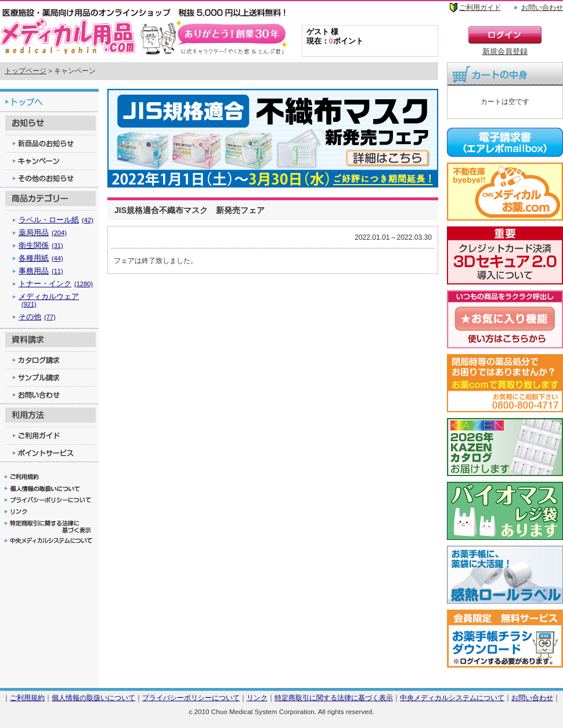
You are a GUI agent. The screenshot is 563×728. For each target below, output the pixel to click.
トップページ (26, 71)
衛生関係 (41, 245)
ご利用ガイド (480, 8)
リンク (257, 698)
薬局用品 (43, 233)
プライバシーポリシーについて (191, 698)
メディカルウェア (49, 300)
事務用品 (41, 271)
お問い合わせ (542, 8)
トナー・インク (56, 284)
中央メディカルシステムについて (452, 698)
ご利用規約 (27, 698)
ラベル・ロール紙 (56, 220)
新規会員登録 (505, 51)
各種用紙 (41, 258)
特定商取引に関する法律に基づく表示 (334, 698)
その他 (37, 317)
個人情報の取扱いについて (93, 698)
